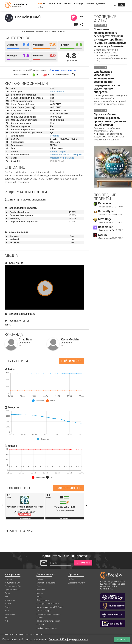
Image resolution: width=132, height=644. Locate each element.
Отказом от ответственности (63, 70)
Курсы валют (43, 600)
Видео (39, 597)
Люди (7, 607)
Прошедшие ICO (12, 590)
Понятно (122, 640)
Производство (58, 92)
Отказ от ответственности (49, 621)
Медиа (40, 593)
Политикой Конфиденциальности (68, 640)
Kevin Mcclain (70, 339)
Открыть (55, 136)
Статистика (10, 614)
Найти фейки (71, 361)
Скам (7, 593)
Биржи (52, 4)
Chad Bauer (26, 339)
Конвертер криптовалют (48, 604)
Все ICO (8, 579)
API (6, 621)
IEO (45, 4)
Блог (59, 4)
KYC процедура (44, 611)
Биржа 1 (54, 151)
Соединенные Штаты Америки (66, 155)
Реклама (90, 4)
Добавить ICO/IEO (77, 583)
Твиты (8, 325)
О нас (39, 586)
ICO (39, 4)
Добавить (101, 4)
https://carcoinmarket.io (62, 158)
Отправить (83, 563)
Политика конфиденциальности (46, 625)
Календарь (79, 4)
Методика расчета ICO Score (50, 607)
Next (86, 505)
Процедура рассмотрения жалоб (49, 614)
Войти (41, 7)
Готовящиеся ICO (13, 586)
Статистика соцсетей (46, 583)
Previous (2, 505)
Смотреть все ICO (69, 488)
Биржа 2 (64, 151)
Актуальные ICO (12, 583)
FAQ (7, 617)
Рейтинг (68, 4)
